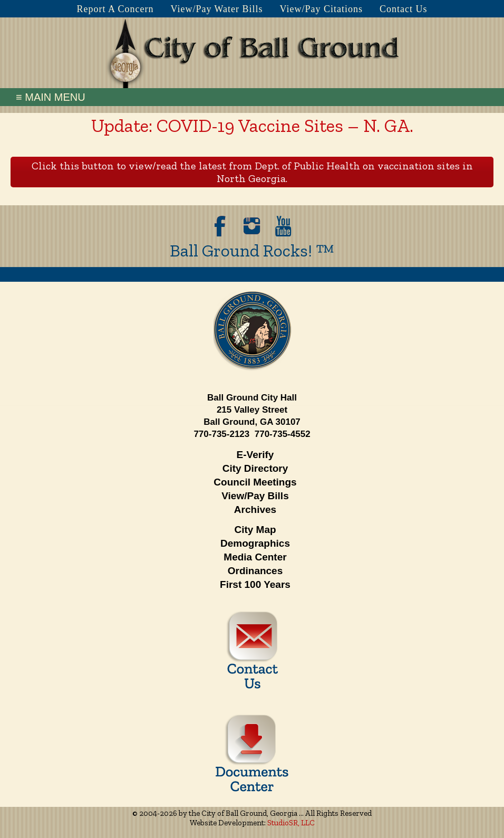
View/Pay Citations (321, 9)
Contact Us (404, 9)
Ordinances (255, 571)
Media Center (255, 557)
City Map (255, 530)
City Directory (255, 468)
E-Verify (255, 455)
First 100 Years (255, 584)
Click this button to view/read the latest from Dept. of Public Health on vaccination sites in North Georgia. (252, 172)
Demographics (255, 543)
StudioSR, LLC (291, 823)
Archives (255, 510)
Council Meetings (255, 482)
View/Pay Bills (255, 496)
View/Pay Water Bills (216, 9)
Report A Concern (115, 9)
